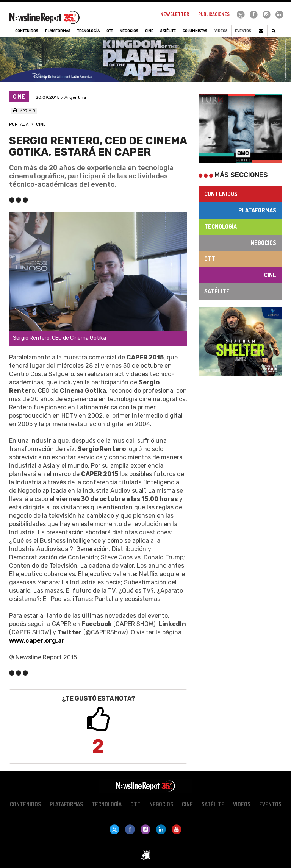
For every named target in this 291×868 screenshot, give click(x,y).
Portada (19, 124)
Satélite (217, 291)
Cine (41, 124)
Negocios (263, 243)
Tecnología (221, 226)
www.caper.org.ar (37, 641)
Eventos (243, 31)
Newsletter (175, 14)
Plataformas (257, 210)
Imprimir (24, 111)
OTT (210, 259)
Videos (221, 31)
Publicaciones (214, 14)
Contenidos (221, 194)
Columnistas (195, 31)
